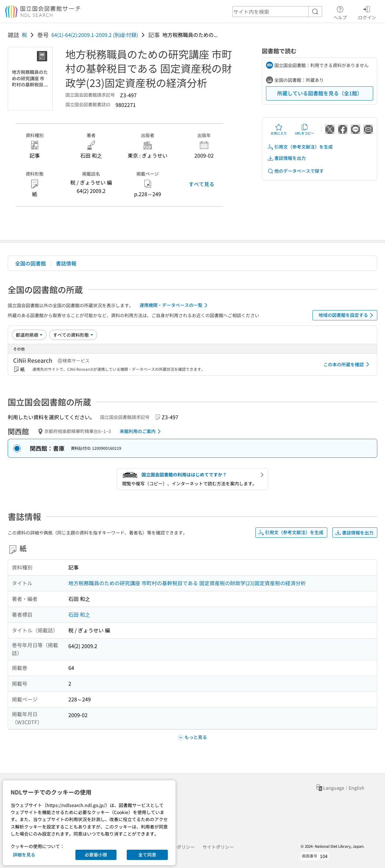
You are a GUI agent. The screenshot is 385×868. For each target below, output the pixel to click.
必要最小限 (96, 855)
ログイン (367, 12)
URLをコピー (304, 129)
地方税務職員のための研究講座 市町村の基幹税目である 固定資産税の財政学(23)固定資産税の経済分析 (187, 583)
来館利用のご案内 (141, 431)
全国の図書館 (30, 263)
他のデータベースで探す (295, 171)
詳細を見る (24, 855)
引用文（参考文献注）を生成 (300, 147)
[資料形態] (73, 335)
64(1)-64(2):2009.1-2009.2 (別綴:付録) (95, 35)
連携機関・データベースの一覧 (175, 305)
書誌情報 (66, 263)
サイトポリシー (218, 847)
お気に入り (279, 129)
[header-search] (277, 12)
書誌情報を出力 (287, 158)
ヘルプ (340, 12)
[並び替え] (29, 335)
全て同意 (147, 855)
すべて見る (201, 184)
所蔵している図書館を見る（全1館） (320, 93)
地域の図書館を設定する (347, 315)
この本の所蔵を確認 (347, 364)
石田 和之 (79, 614)
